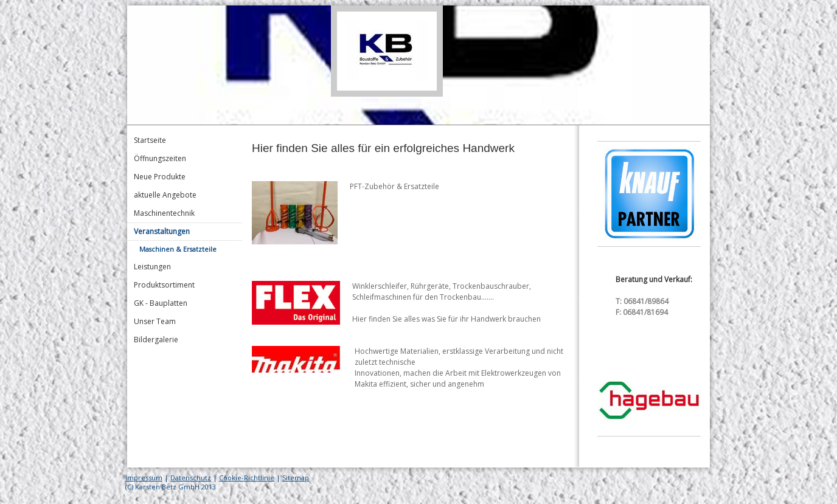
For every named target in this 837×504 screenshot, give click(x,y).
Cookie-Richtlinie (247, 478)
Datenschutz (191, 478)
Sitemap (296, 478)
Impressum (144, 478)
